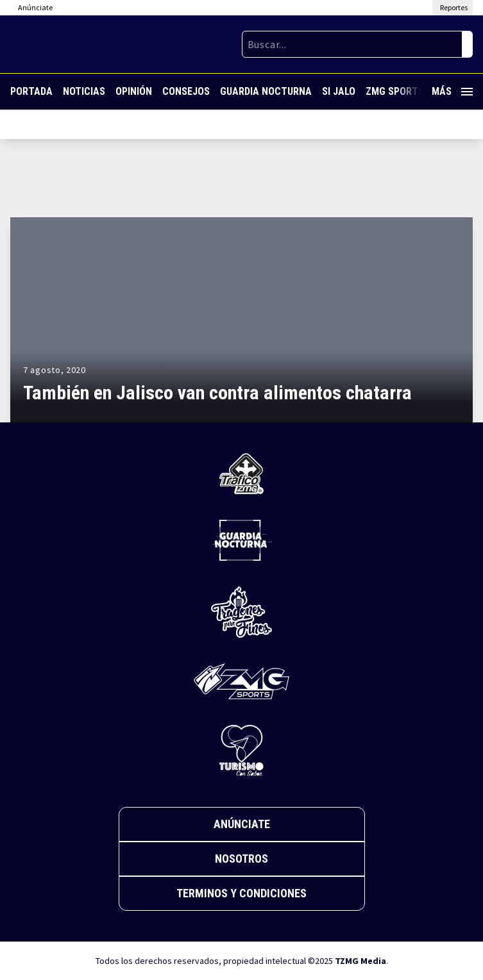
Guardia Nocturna (266, 91)
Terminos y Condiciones (241, 893)
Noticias (84, 91)
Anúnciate (242, 824)
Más (452, 91)
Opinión (134, 91)
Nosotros (241, 859)
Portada (31, 91)
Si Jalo (339, 91)
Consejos (186, 91)
